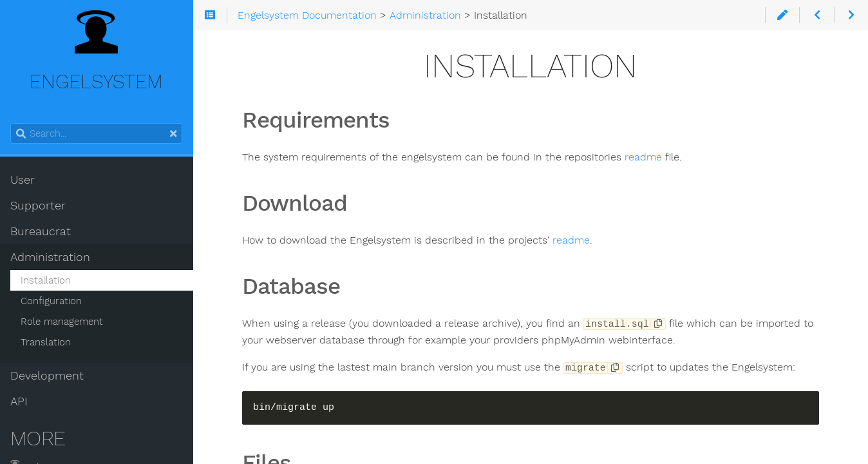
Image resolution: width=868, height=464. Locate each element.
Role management (62, 322)
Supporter (38, 206)
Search (11, 123)
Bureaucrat (41, 231)
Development (47, 376)
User (23, 180)
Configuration (51, 301)
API (19, 401)
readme (643, 157)
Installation (46, 280)
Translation (46, 342)
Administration (50, 257)
